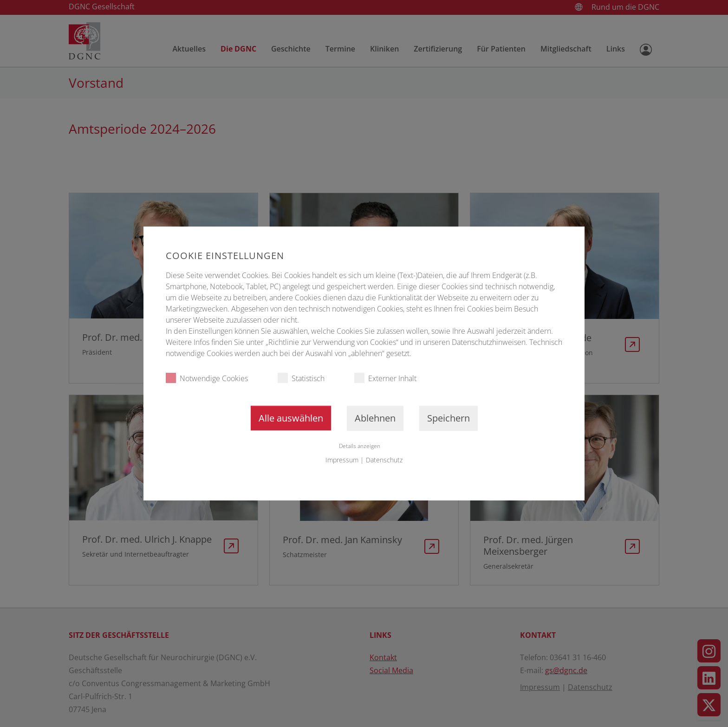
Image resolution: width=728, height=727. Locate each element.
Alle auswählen (291, 418)
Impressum (342, 460)
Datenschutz (384, 460)
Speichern (448, 418)
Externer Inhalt (385, 378)
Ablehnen (375, 418)
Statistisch (301, 378)
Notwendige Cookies (207, 378)
